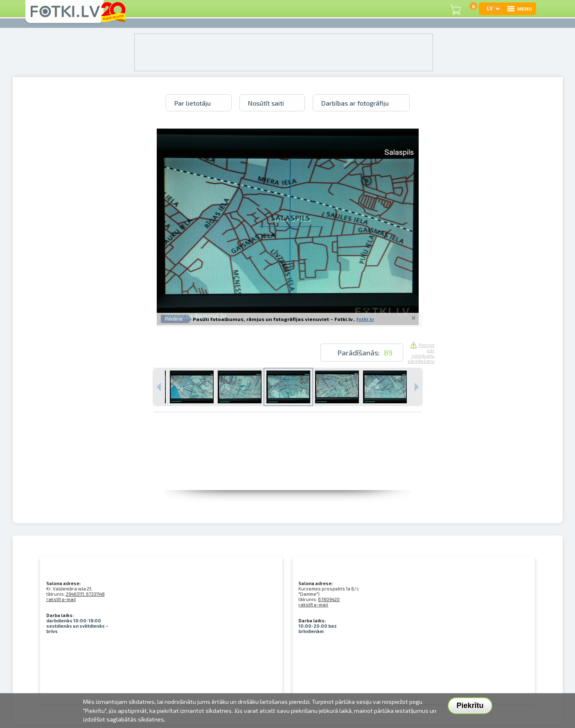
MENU (519, 9)
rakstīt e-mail (61, 599)
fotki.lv (365, 319)
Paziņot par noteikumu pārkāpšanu (421, 353)
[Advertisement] (288, 472)
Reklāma (174, 319)
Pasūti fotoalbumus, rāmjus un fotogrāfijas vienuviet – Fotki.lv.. (274, 319)
